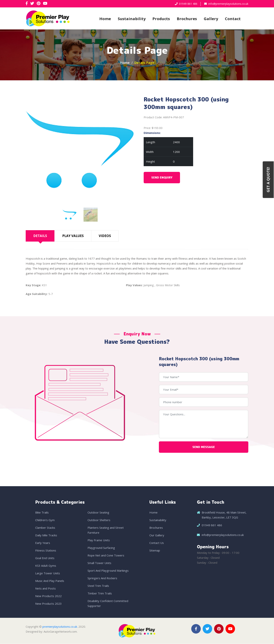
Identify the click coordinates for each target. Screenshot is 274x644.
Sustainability (132, 19)
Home (105, 19)
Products (161, 19)
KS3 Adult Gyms (46, 566)
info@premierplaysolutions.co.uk (228, 4)
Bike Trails (42, 513)
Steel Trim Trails (98, 586)
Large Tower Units (48, 573)
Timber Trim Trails (100, 593)
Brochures (187, 19)
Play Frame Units (99, 540)
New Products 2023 (48, 604)
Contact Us (157, 543)
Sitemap (155, 551)
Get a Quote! (268, 180)
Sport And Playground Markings (108, 571)
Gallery (211, 19)
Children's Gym (45, 520)
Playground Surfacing (101, 548)
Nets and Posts (45, 589)
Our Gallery (157, 535)
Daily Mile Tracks (46, 535)
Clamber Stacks (45, 528)
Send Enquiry (162, 178)
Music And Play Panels (50, 581)
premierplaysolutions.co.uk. (60, 627)
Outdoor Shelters (99, 520)
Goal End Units (45, 558)
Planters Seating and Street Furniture (106, 530)
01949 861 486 (188, 4)
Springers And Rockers (102, 578)
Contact (233, 19)
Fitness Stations (46, 551)
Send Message (204, 447)
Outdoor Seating (98, 513)
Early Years (43, 543)
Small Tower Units (99, 563)
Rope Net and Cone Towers (106, 555)
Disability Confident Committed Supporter (108, 604)
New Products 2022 (48, 596)
